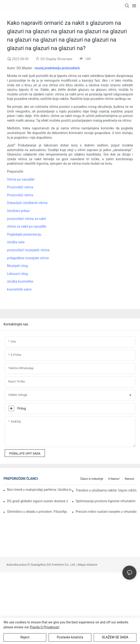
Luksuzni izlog (17, 274)
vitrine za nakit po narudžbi (27, 226)
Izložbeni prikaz (18, 211)
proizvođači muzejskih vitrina (28, 250)
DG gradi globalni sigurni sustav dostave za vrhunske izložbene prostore (37, 501)
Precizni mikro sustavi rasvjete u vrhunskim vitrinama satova (106, 512)
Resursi (129, 479)
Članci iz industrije (92, 479)
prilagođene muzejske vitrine (28, 258)
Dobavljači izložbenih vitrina (27, 203)
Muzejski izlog (17, 266)
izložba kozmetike (20, 281)
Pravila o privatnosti (45, 627)
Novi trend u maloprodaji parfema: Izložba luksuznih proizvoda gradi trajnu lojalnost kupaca (39, 490)
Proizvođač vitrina (20, 187)
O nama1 (114, 479)
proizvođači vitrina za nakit (27, 219)
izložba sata (16, 242)
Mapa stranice (88, 565)
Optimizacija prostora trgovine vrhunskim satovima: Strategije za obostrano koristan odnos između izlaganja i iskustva (106, 501)
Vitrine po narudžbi (21, 179)
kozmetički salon (19, 289)
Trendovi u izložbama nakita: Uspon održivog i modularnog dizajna (106, 490)
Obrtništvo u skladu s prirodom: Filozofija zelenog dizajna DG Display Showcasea (37, 512)
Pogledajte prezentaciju (24, 234)
